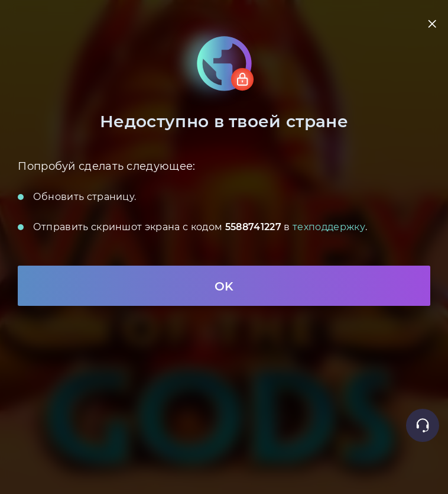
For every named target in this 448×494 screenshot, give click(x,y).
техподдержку (329, 227)
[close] (432, 23)
